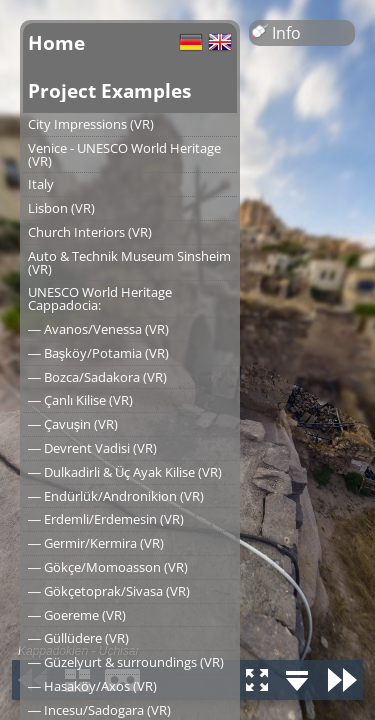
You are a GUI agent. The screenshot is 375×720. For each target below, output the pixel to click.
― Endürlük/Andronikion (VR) (116, 496)
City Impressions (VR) (91, 124)
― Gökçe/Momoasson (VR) (108, 567)
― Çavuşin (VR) (73, 424)
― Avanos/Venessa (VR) (98, 329)
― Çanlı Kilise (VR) (80, 400)
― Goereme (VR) (77, 615)
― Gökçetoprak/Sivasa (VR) (109, 591)
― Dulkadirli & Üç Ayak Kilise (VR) (125, 472)
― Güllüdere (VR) (78, 638)
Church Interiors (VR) (90, 232)
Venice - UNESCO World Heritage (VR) (124, 154)
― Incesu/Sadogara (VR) (99, 710)
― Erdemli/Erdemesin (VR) (106, 519)
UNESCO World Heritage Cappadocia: (100, 298)
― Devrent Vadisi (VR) (92, 448)
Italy (41, 184)
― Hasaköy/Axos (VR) (92, 686)
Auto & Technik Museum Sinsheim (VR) (129, 262)
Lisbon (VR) (61, 208)
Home (56, 42)
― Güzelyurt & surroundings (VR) (126, 662)
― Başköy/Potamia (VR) (98, 353)
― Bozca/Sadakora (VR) (97, 377)
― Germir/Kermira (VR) (96, 543)
